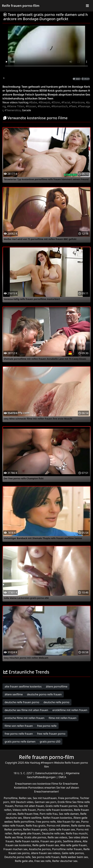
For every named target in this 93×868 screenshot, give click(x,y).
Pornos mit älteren (58, 826)
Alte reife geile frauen (73, 845)
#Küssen (31, 106)
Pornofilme (11, 798)
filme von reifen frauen (19, 726)
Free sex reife (43, 861)
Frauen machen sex (15, 849)
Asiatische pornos (40, 849)
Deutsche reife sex (53, 833)
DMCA (62, 777)
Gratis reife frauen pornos (61, 806)
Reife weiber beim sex (74, 857)
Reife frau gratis (35, 826)
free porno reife (47, 726)
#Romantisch (60, 106)
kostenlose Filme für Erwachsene (58, 784)
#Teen (73, 106)
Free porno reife (46, 822)
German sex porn (45, 802)
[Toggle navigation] (87, 6)
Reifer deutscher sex (65, 861)
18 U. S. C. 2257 (23, 773)
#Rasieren (44, 106)
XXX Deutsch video (22, 802)
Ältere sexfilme (32, 818)
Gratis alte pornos (35, 837)
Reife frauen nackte (27, 841)
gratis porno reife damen (20, 742)
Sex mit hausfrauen (45, 798)
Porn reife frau (49, 814)
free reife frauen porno (51, 734)
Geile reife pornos (73, 853)
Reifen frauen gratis (35, 830)
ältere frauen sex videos (46, 853)
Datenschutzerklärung (49, 773)
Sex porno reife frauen (46, 857)
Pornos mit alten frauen (29, 806)
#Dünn (56, 102)
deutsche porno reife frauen (44, 694)
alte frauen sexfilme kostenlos (23, 687)
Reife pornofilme (24, 822)
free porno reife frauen (19, 734)
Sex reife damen (69, 814)
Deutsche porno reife (18, 857)
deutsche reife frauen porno (22, 702)
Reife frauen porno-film (21, 6)
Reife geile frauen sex (46, 845)
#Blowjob (44, 102)
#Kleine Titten (16, 106)
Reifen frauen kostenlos (57, 818)
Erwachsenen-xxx (26, 784)
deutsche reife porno (57, 702)
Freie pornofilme (68, 798)
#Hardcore (78, 102)
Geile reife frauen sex (62, 830)
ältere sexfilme (14, 694)
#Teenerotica (13, 110)
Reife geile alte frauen (27, 833)
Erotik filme (65, 802)
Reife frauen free (28, 814)
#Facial (66, 102)
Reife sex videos (57, 837)
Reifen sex (25, 798)
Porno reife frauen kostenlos (55, 810)
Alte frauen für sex (68, 822)
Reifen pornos (13, 830)
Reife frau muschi (77, 833)
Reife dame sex (80, 826)
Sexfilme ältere (72, 841)
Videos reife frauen (24, 810)
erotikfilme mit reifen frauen (70, 710)
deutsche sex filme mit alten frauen (26, 710)
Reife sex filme (14, 837)
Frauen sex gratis (51, 841)
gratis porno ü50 (50, 742)
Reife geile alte (24, 861)
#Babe (33, 102)
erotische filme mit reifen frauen (25, 718)
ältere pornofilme (57, 687)
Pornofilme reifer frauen (67, 849)
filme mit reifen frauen (63, 718)
